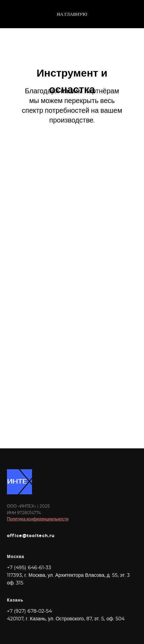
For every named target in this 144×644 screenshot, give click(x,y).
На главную (72, 14)
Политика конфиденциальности (38, 519)
